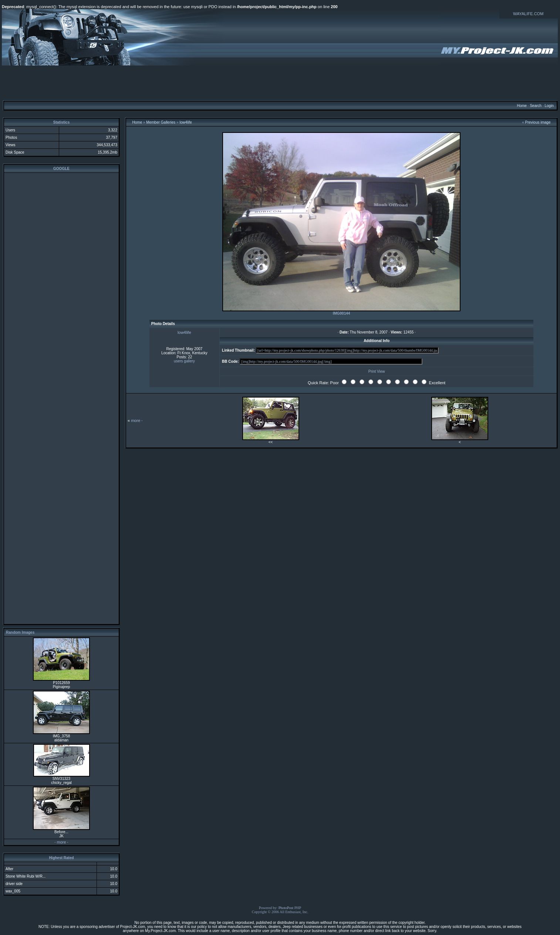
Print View (377, 371)
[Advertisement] (280, 83)
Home (522, 106)
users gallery (184, 361)
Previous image (538, 122)
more (61, 842)
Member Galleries (161, 122)
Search (536, 106)
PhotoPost (286, 908)
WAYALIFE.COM (528, 14)
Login (549, 106)
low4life (185, 122)
